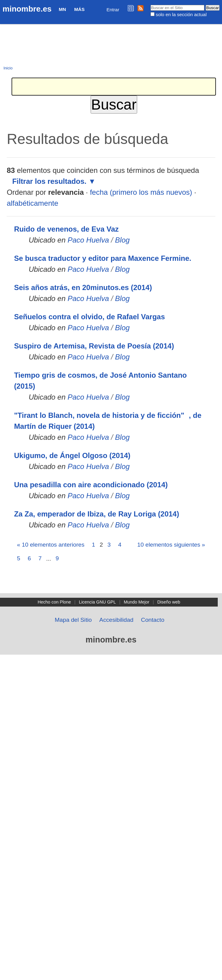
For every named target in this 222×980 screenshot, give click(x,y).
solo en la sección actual (181, 14)
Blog (122, 240)
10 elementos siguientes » (171, 545)
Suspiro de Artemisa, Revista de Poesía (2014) (94, 346)
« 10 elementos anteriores (51, 545)
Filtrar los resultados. (49, 181)
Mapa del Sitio (73, 620)
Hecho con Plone (54, 602)
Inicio (8, 68)
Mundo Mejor (137, 602)
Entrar (113, 10)
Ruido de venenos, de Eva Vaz (66, 229)
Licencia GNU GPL (97, 602)
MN (62, 9)
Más (79, 9)
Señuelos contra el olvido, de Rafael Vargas (89, 317)
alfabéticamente (32, 203)
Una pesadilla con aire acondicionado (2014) (91, 485)
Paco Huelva (88, 240)
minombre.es (27, 9)
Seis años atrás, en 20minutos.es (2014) (83, 287)
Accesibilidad (116, 620)
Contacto (153, 620)
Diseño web (169, 602)
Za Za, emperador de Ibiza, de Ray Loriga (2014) (97, 514)
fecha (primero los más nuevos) (141, 192)
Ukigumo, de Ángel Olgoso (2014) (72, 455)
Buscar (150, 5)
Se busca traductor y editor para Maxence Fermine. (103, 258)
